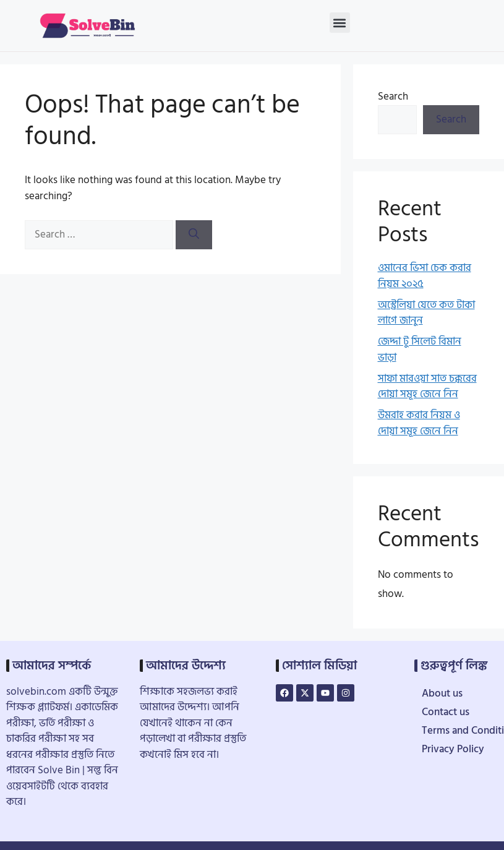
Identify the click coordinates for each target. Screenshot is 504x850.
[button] (340, 23)
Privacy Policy (453, 749)
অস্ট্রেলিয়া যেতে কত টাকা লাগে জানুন (426, 313)
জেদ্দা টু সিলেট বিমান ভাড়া (420, 350)
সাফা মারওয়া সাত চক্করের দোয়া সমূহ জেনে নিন (427, 387)
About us (442, 693)
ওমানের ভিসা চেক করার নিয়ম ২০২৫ (425, 276)
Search (393, 97)
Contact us (446, 712)
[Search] (194, 235)
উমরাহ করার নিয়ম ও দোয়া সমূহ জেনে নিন (419, 423)
